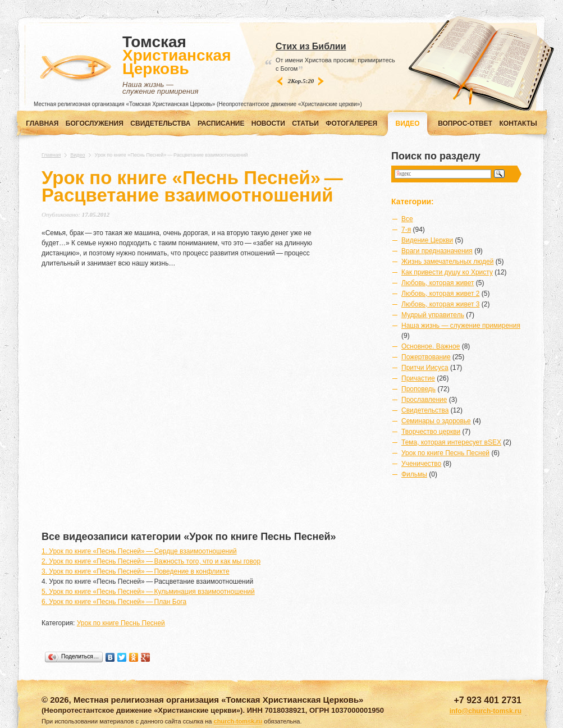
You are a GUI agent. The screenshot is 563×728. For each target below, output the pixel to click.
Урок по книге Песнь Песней (121, 623)
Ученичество (421, 464)
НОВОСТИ (268, 123)
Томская (177, 65)
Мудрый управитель (433, 315)
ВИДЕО (408, 123)
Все (407, 219)
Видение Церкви (427, 240)
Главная (42, 123)
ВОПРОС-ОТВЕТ (465, 123)
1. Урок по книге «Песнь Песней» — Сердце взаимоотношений (139, 551)
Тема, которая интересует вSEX (451, 442)
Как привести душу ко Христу (447, 272)
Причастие (418, 378)
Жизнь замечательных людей (447, 262)
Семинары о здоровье (436, 421)
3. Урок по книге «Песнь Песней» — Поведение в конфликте (136, 571)
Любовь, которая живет (438, 283)
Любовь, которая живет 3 (440, 304)
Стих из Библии (311, 46)
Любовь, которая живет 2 (440, 294)
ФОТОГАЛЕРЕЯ (351, 123)
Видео (77, 155)
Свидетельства (425, 410)
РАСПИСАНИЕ (221, 123)
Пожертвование (426, 357)
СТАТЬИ (305, 123)
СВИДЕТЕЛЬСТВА (160, 123)
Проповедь (418, 389)
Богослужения (95, 123)
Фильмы (414, 474)
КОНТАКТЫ (518, 123)
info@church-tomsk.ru (486, 711)
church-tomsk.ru (238, 721)
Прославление (424, 400)
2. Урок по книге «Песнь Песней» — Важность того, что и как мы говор (151, 561)
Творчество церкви (431, 432)
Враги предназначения (437, 251)
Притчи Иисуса (425, 368)
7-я (406, 230)
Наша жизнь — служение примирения (461, 326)
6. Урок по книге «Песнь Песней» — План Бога (114, 602)
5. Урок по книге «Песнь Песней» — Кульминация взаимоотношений (148, 592)
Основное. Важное (431, 346)
